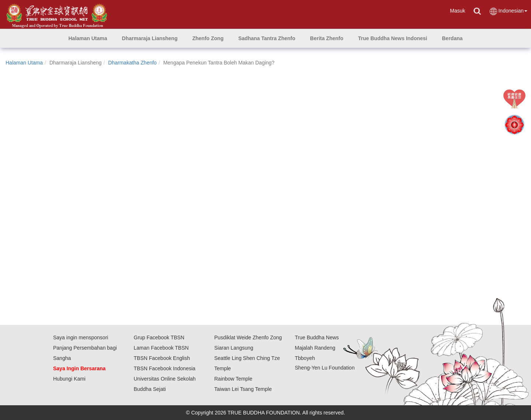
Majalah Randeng (315, 348)
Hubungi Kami (69, 379)
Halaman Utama (24, 63)
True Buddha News (317, 337)
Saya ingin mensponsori (81, 337)
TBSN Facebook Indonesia (165, 368)
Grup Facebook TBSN (159, 337)
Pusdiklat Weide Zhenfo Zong (248, 337)
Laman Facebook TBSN (161, 348)
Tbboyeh (305, 358)
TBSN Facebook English (162, 358)
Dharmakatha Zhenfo (132, 63)
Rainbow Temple (233, 379)
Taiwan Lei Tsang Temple (243, 389)
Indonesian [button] (508, 11)
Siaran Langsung (234, 348)
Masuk (457, 11)
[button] (150, 38)
